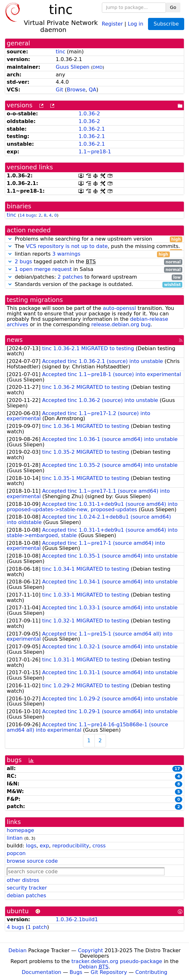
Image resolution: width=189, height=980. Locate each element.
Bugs (76, 972)
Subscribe (166, 24)
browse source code (32, 861)
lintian (15, 838)
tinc (61, 52)
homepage (20, 830)
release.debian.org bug (121, 324)
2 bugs (23, 262)
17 (177, 769)
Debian (17, 950)
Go (173, 7)
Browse (76, 90)
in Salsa (94, 270)
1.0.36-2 (89, 114)
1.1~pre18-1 (95, 152)
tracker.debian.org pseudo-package (117, 961)
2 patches (70, 277)
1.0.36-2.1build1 (77, 919)
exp (44, 846)
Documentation (41, 972)
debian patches (26, 895)
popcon (16, 853)
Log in (136, 23)
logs (31, 846)
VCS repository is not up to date (67, 246)
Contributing (152, 972)
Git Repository (109, 972)
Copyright (90, 950)
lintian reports (88, 254)
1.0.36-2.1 (92, 129)
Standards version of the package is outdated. (94, 285)
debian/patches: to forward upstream (94, 277)
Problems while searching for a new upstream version (94, 239)
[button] (10, 239)
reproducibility (71, 846)
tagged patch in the (94, 262)
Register (112, 23)
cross (99, 846)
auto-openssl (119, 308)
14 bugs (28, 215)
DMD (98, 67)
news (15, 340)
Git (59, 90)
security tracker (27, 888)
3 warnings (66, 254)
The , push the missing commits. (94, 247)
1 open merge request (43, 269)
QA (93, 90)
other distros (23, 880)
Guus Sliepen (73, 67)
